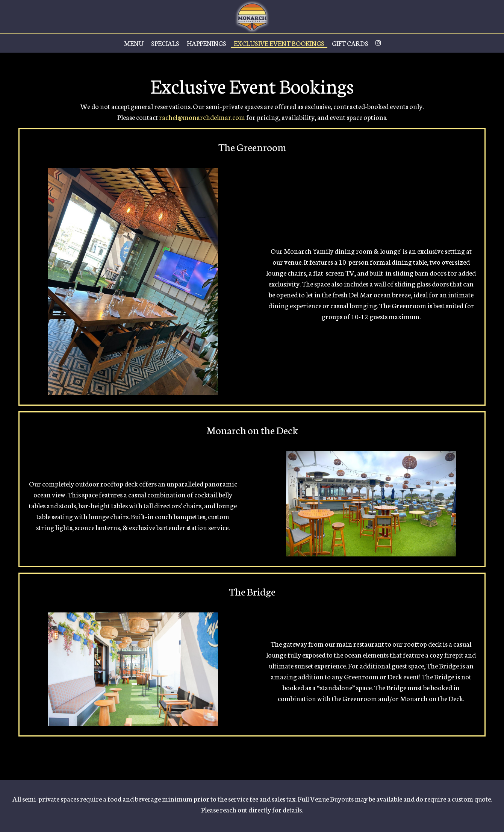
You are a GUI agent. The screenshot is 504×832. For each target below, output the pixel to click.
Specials (165, 43)
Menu (134, 43)
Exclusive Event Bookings (279, 43)
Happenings (207, 43)
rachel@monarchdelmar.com (202, 117)
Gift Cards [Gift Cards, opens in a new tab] (350, 43)
